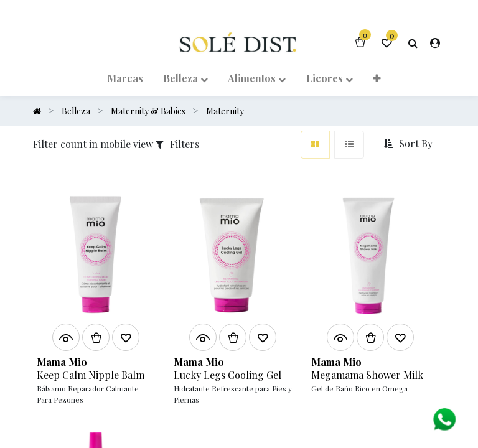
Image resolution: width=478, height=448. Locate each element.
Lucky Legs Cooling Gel (227, 375)
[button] (377, 77)
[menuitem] (125, 77)
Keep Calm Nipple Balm (91, 375)
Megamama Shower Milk (367, 375)
